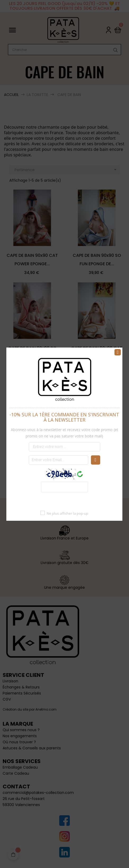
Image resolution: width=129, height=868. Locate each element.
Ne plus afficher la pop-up (68, 513)
